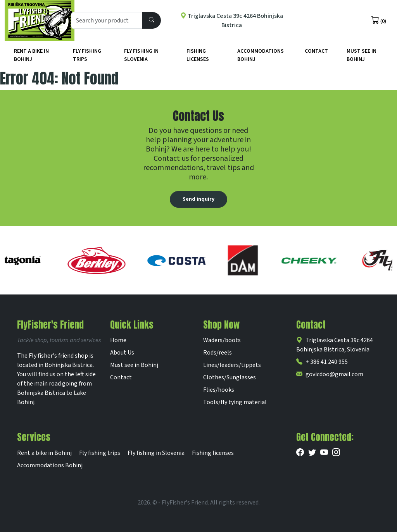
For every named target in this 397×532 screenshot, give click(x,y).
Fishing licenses (198, 55)
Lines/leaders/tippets (232, 365)
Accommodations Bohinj (261, 55)
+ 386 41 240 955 (322, 362)
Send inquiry (198, 199)
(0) (379, 21)
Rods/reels (217, 353)
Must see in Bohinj (134, 365)
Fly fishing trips (87, 55)
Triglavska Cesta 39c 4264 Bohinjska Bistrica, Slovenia (335, 345)
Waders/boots (222, 340)
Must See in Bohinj (362, 55)
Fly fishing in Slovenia (141, 55)
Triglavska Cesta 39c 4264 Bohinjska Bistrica (232, 21)
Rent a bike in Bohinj (31, 55)
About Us (122, 353)
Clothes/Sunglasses (230, 377)
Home (118, 340)
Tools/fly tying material (235, 402)
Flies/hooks (219, 390)
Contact (316, 51)
